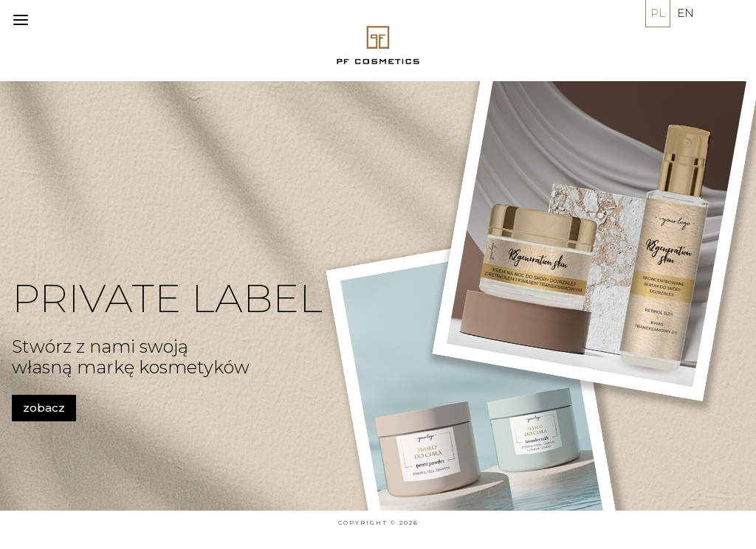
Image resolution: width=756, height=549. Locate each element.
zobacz (44, 408)
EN (685, 13)
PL (658, 13)
